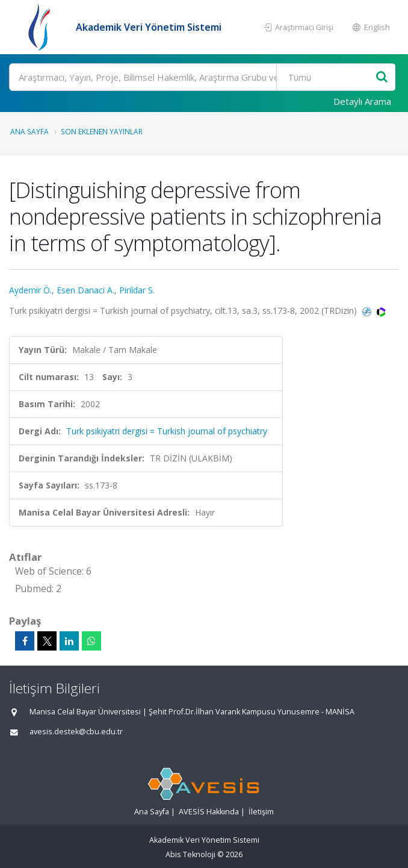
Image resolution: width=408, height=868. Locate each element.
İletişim (261, 812)
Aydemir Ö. (30, 290)
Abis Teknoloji (190, 854)
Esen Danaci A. (85, 290)
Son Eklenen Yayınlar (102, 131)
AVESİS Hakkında (209, 812)
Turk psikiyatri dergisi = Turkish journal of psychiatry (167, 431)
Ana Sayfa (29, 131)
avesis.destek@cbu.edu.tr (76, 732)
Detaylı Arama (362, 101)
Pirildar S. (137, 290)
